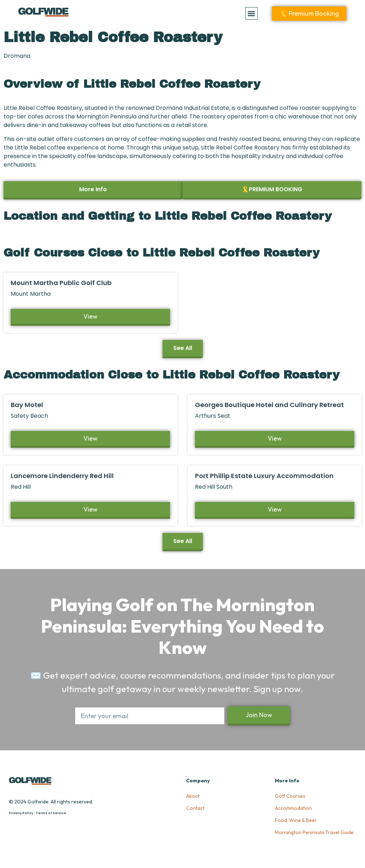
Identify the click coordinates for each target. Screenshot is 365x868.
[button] (251, 13)
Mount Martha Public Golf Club (61, 283)
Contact (195, 808)
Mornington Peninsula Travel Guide (314, 832)
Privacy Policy (21, 813)
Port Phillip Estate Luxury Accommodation (264, 476)
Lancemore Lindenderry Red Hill (62, 476)
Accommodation (293, 808)
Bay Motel (27, 405)
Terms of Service (51, 813)
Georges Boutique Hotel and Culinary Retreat (269, 405)
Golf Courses (290, 796)
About (193, 796)
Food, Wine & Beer (296, 820)
